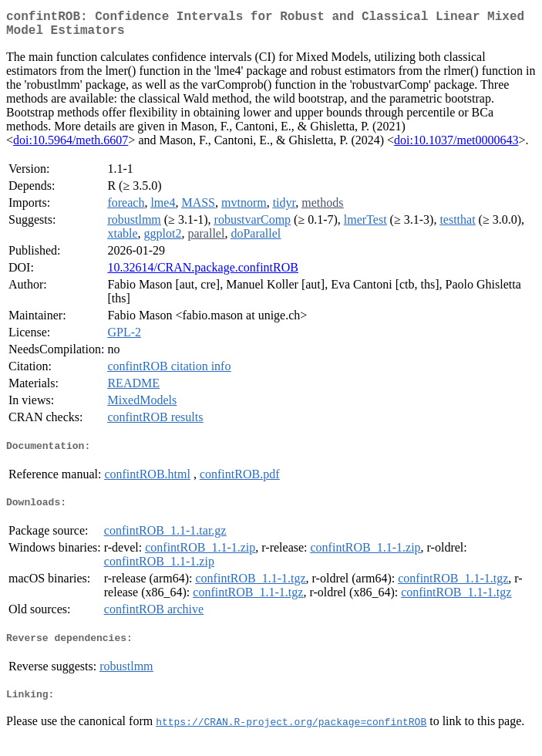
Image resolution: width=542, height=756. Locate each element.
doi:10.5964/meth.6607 (71, 146)
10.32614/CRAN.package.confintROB (203, 273)
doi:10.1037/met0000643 (456, 146)
